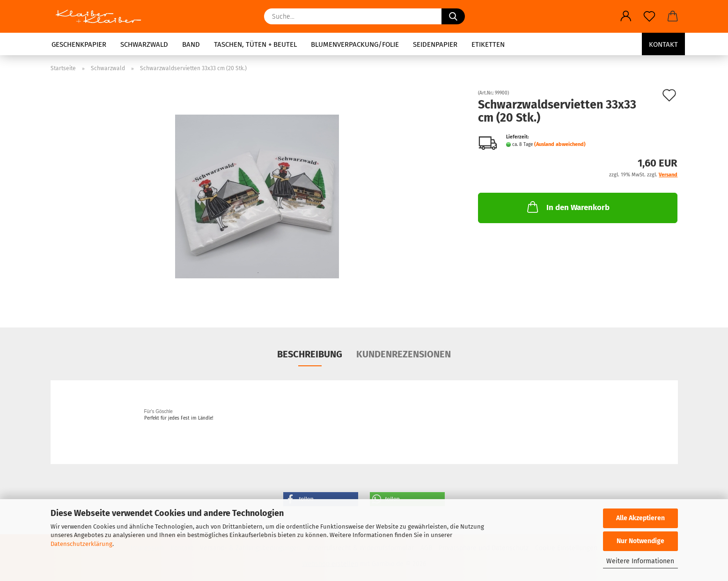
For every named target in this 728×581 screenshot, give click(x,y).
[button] (626, 16)
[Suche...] (453, 16)
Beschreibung (310, 354)
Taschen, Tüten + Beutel (255, 44)
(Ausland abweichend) (560, 144)
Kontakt (663, 44)
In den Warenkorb (567, 207)
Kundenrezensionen (404, 354)
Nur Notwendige (640, 541)
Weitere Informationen (640, 561)
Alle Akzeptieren (640, 518)
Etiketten (488, 44)
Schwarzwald (144, 44)
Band (191, 44)
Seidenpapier (435, 44)
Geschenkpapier (79, 44)
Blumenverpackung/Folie (355, 44)
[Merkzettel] (649, 16)
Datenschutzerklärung (81, 544)
